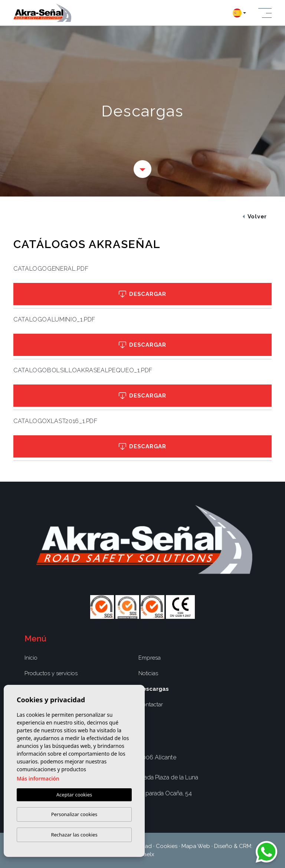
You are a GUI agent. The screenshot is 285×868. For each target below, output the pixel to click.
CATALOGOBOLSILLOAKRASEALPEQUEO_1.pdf (83, 370)
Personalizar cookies (74, 814)
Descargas (154, 689)
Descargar (142, 294)
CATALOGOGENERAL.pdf (51, 269)
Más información (38, 778)
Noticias (148, 673)
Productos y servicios (51, 673)
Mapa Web (196, 846)
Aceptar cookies (74, 795)
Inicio (31, 658)
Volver (255, 217)
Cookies (167, 846)
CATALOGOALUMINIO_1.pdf (54, 319)
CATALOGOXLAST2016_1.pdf (55, 421)
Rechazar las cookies (74, 835)
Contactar (151, 704)
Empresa (150, 658)
